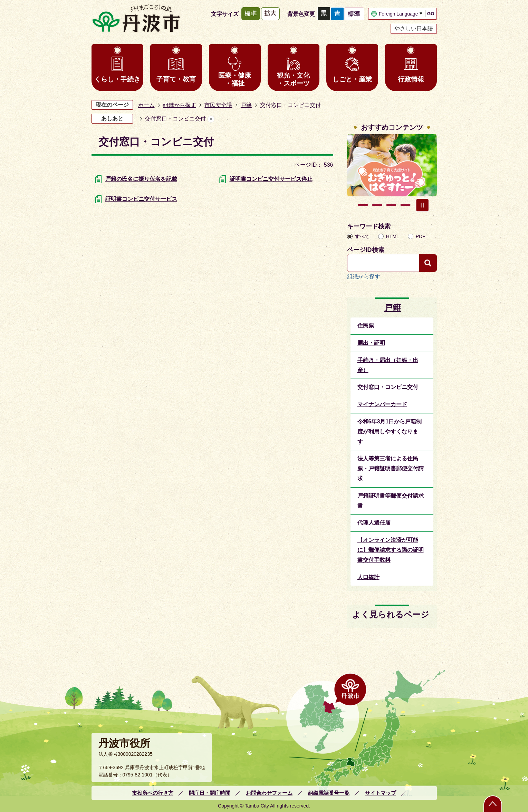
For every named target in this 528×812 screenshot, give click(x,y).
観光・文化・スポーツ (293, 79)
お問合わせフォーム (269, 793)
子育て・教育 (176, 79)
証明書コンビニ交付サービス (141, 199)
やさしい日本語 (414, 28)
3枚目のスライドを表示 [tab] (391, 205)
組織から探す (180, 105)
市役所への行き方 (153, 793)
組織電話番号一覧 (329, 793)
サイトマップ (381, 793)
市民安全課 (218, 105)
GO (431, 14)
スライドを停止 (422, 205)
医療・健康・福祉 (235, 79)
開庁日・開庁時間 (210, 793)
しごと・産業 (352, 79)
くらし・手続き (117, 79)
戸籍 (246, 105)
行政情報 (411, 79)
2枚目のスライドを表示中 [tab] (377, 205)
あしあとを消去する (211, 119)
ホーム (146, 105)
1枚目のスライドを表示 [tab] (363, 205)
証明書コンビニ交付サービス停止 (271, 179)
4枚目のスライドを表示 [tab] (405, 205)
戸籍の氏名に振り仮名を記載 (141, 179)
